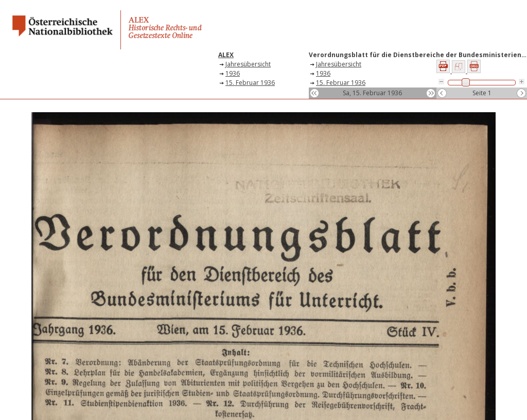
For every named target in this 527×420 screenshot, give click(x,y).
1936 (233, 73)
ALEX (226, 55)
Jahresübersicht (248, 64)
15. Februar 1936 (250, 83)
